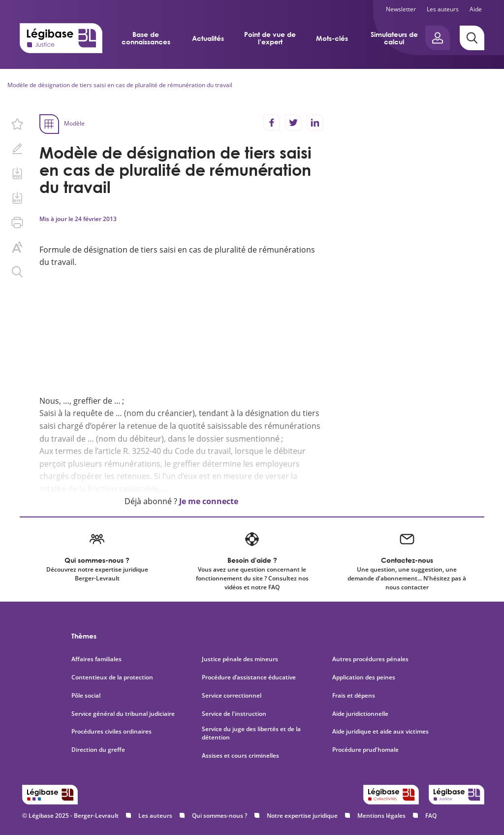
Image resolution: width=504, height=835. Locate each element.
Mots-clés (332, 38)
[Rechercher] (472, 38)
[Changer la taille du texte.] (17, 247)
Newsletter (401, 9)
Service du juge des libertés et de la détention (251, 733)
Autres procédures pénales (370, 659)
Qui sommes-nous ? (220, 816)
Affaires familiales (96, 659)
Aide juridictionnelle (360, 714)
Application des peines (364, 677)
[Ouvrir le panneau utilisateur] (438, 38)
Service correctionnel (232, 696)
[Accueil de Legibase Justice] (61, 38)
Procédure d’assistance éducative (250, 677)
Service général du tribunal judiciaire (123, 714)
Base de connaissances (146, 38)
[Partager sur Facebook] (272, 123)
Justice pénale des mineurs (240, 659)
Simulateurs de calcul (394, 38)
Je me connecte (209, 501)
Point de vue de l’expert (270, 38)
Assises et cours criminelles (240, 756)
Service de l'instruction (234, 714)
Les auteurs (443, 9)
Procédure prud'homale (365, 750)
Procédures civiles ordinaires (111, 732)
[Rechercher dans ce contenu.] (17, 272)
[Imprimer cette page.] (17, 223)
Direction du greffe (98, 750)
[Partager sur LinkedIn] (315, 123)
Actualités (208, 38)
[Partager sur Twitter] (293, 123)
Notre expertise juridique (302, 816)
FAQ (431, 816)
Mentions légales (381, 816)
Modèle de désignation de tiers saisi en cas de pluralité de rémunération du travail (120, 85)
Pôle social (86, 696)
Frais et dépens (354, 696)
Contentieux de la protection (112, 677)
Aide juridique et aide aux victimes (380, 732)
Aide (476, 9)
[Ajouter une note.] (17, 149)
